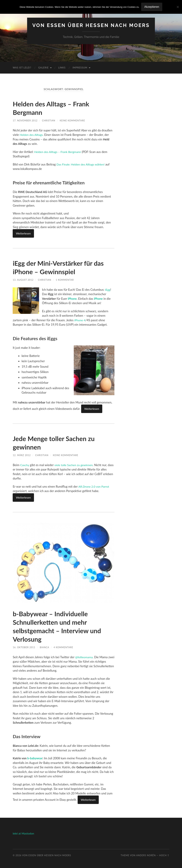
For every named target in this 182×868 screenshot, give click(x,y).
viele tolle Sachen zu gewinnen (75, 465)
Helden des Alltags (32, 135)
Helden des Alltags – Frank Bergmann (59, 152)
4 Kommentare (64, 647)
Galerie (44, 68)
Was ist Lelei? (22, 68)
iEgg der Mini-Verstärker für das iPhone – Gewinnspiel (62, 267)
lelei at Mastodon (23, 833)
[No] (178, 7)
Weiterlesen (23, 233)
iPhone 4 (80, 320)
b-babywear (35, 758)
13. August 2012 (23, 280)
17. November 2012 (25, 120)
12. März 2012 (22, 455)
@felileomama (84, 657)
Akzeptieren (152, 7)
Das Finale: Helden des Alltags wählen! (82, 164)
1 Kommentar (65, 280)
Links (62, 68)
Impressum (80, 68)
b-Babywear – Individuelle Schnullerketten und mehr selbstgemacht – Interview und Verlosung (61, 626)
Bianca (45, 647)
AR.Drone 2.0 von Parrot (94, 486)
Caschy (25, 465)
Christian (49, 120)
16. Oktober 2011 (24, 647)
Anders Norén (146, 855)
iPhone (73, 299)
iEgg (108, 290)
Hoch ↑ (164, 855)
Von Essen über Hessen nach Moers (91, 25)
